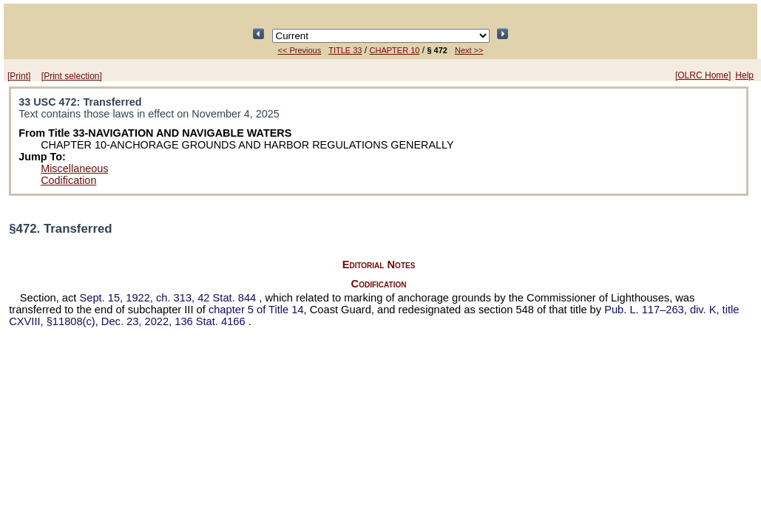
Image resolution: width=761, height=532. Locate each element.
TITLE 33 (345, 50)
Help (744, 75)
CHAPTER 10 (395, 50)
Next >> (469, 50)
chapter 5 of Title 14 (256, 310)
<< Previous (300, 50)
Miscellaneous (74, 168)
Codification (68, 180)
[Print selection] (72, 76)
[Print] (19, 76)
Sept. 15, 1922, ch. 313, (170, 298)
